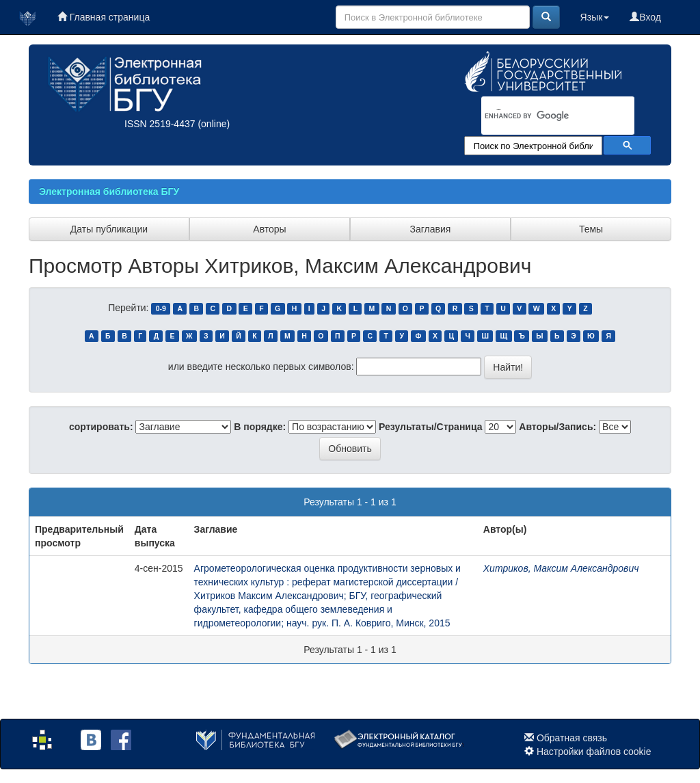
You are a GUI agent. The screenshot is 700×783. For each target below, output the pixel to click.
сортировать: (101, 427)
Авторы (269, 229)
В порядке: (260, 427)
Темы (591, 229)
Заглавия (431, 229)
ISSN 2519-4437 (160, 124)
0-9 (161, 308)
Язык (595, 17)
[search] (540, 116)
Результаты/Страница (431, 427)
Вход (645, 17)
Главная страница (104, 17)
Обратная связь (572, 738)
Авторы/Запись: (557, 427)
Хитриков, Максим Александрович (561, 568)
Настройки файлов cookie (594, 752)
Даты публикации (109, 229)
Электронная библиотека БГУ (109, 191)
